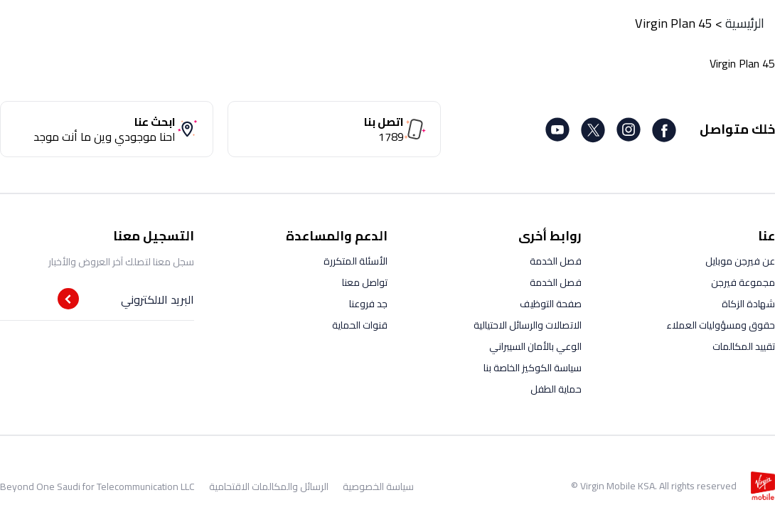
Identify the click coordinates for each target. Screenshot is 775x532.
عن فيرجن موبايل (740, 261)
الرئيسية (745, 23)
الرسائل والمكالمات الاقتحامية (269, 486)
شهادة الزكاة (748, 304)
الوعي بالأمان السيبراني (535, 346)
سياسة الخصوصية (378, 486)
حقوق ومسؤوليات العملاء (721, 325)
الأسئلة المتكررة (356, 261)
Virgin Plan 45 (674, 23)
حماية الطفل (556, 389)
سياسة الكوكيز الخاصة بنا (533, 368)
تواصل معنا (365, 282)
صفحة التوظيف (551, 304)
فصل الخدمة (556, 261)
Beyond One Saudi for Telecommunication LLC (97, 486)
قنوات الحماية (360, 325)
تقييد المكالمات (744, 346)
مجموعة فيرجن (743, 282)
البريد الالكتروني (157, 299)
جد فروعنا (368, 304)
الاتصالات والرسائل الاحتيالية (528, 325)
